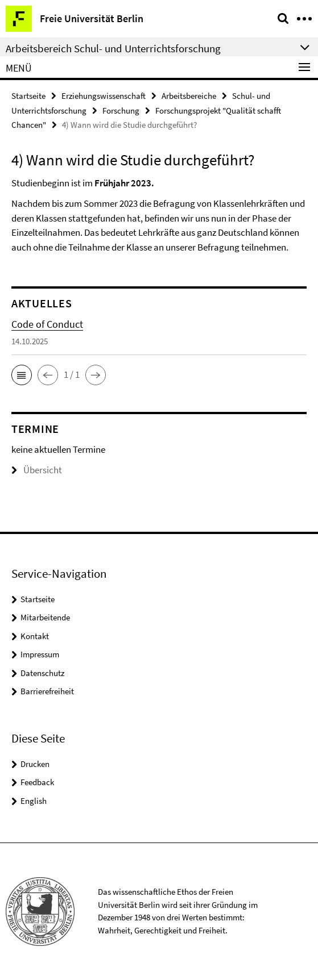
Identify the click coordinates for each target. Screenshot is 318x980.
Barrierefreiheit (47, 691)
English (34, 801)
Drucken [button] (35, 764)
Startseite (28, 96)
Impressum (40, 654)
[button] (22, 375)
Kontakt (35, 636)
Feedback (37, 782)
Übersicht (37, 470)
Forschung (121, 110)
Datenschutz (42, 673)
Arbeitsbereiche (189, 96)
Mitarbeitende (45, 617)
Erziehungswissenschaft (104, 96)
